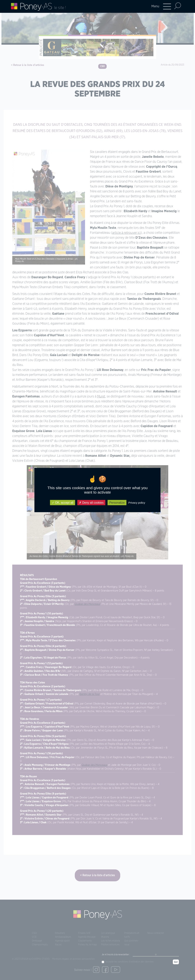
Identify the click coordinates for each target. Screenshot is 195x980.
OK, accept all (63, 503)
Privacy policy (137, 503)
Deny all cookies (91, 503)
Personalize (117, 503)
